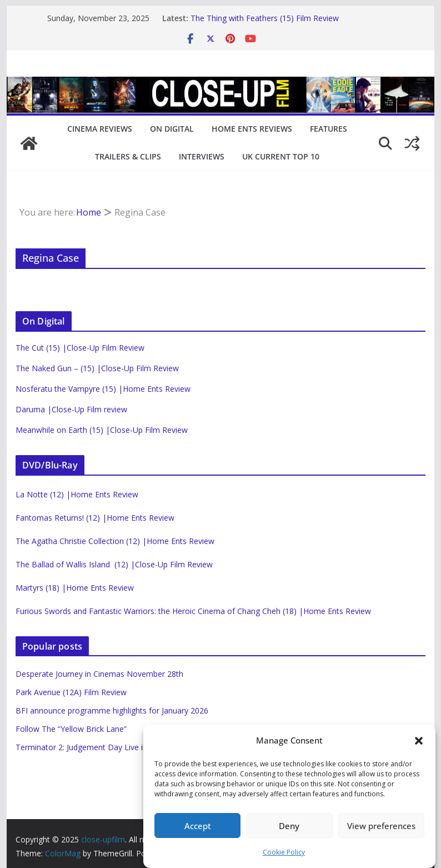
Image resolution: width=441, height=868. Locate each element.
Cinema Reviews (100, 129)
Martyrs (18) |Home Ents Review (75, 588)
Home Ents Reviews (252, 129)
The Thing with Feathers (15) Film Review (265, 18)
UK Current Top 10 (281, 156)
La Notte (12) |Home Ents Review (77, 494)
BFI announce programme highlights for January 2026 (112, 710)
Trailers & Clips (128, 156)
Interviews (202, 156)
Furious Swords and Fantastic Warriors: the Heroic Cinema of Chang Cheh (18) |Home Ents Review (193, 611)
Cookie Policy (284, 852)
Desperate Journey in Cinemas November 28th (99, 674)
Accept (198, 826)
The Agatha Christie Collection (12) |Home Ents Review (115, 541)
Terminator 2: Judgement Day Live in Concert (97, 747)
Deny (289, 826)
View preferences (381, 826)
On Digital (172, 129)
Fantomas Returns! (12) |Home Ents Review (95, 518)
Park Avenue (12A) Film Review (71, 692)
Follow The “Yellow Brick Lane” (71, 729)
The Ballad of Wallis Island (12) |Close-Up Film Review (114, 564)
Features (329, 129)
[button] (419, 741)
